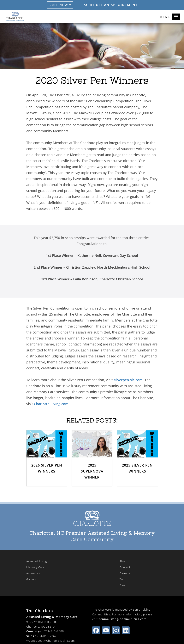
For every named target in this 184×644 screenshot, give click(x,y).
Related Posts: (92, 420)
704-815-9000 (54, 631)
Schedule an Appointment (111, 5)
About (124, 561)
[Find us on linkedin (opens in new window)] (126, 630)
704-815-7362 (47, 636)
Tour (123, 579)
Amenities (33, 573)
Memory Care (36, 567)
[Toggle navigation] (176, 17)
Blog (123, 585)
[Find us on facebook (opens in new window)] (96, 630)
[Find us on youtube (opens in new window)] (106, 630)
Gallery (31, 579)
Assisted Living (37, 561)
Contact (125, 567)
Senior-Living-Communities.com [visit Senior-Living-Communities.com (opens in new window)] (123, 619)
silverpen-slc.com (128, 380)
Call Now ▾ (60, 5)
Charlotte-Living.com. (52, 404)
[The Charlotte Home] (15, 17)
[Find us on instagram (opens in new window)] (116, 630)
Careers (125, 573)
